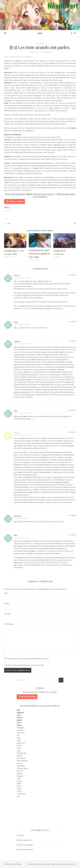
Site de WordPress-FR (25, 850)
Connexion (20, 835)
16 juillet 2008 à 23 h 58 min (22, 413)
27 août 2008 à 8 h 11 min (21, 538)
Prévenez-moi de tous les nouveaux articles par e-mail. (24, 665)
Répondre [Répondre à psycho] (72, 275)
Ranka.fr (36, 864)
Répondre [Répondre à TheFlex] (72, 341)
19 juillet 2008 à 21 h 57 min (22, 435)
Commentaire (9, 624)
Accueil (30, 864)
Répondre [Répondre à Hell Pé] (72, 432)
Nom (7, 593)
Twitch (53, 864)
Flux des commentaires (25, 845)
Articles (72, 864)
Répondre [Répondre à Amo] (72, 410)
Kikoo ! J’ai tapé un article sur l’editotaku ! (19, 57)
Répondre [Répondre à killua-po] (72, 515)
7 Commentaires (45, 52)
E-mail (7, 603)
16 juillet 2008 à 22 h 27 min (22, 324)
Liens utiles (65, 864)
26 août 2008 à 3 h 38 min (21, 518)
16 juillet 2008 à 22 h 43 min (22, 344)
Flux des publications (24, 840)
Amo (9, 223)
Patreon (58, 864)
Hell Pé (17, 433)
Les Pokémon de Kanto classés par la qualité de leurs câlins (40, 254)
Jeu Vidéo (40, 44)
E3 (6, 219)
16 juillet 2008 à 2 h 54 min (22, 278)
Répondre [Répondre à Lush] (72, 322)
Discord (41, 864)
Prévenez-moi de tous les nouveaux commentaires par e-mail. (26, 658)
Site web (7, 614)
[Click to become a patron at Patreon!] (40, 201)
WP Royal (18, 864)
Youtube (47, 864)
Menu (40, 33)
